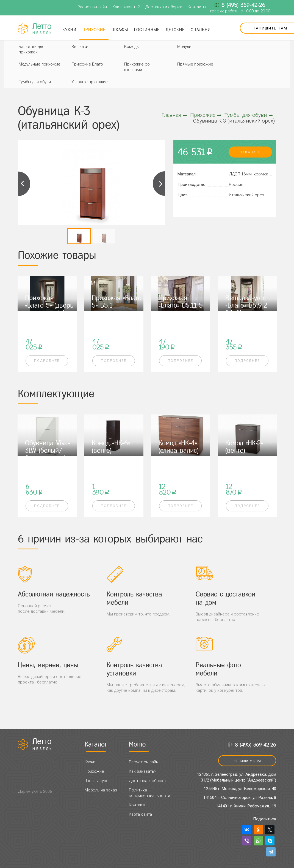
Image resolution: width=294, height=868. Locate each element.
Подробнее (47, 361)
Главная (174, 115)
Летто (43, 29)
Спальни (201, 30)
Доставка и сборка (164, 7)
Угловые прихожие (90, 82)
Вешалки (80, 47)
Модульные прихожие (40, 64)
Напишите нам (247, 761)
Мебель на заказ (101, 790)
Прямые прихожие (195, 64)
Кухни (69, 30)
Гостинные (147, 30)
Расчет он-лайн (92, 7)
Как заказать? (126, 7)
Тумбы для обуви (35, 82)
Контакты (197, 7)
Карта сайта (140, 814)
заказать (250, 152)
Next (159, 184)
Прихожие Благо (87, 64)
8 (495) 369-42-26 (243, 5)
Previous (24, 184)
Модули (184, 47)
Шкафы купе (97, 781)
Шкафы (120, 30)
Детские (175, 30)
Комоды (132, 47)
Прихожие (94, 30)
